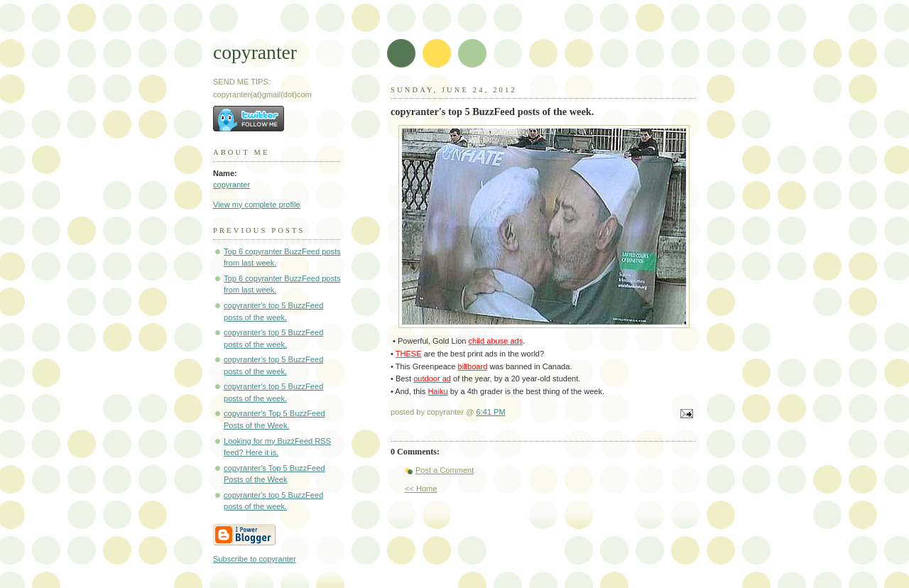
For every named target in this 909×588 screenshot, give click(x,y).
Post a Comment (445, 470)
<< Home (421, 489)
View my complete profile (257, 205)
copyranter (255, 52)
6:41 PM (491, 412)
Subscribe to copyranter (255, 559)
